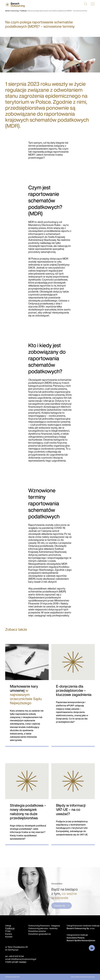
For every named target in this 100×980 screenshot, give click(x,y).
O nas (8, 931)
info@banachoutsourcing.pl (24, 959)
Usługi (8, 926)
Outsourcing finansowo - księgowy (44, 926)
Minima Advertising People (85, 977)
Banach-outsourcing (12, 11)
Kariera (9, 934)
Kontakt (9, 937)
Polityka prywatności (12, 977)
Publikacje (23, 11)
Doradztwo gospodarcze (40, 934)
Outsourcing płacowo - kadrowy (43, 928)
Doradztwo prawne (37, 931)
